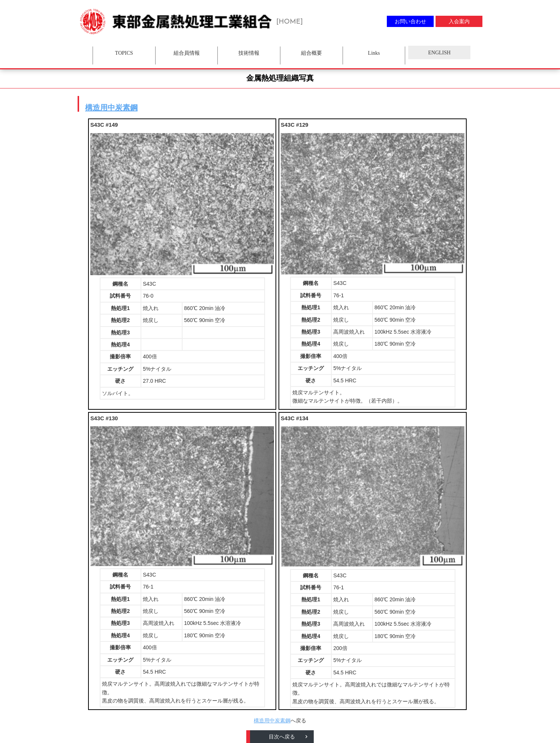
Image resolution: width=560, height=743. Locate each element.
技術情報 (249, 53)
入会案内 (459, 21)
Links (374, 53)
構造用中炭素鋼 (111, 108)
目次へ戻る (282, 737)
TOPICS (124, 53)
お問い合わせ (410, 21)
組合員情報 (187, 53)
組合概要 (311, 53)
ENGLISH (439, 53)
